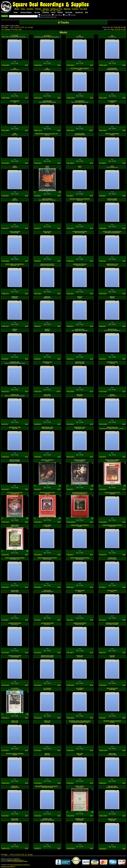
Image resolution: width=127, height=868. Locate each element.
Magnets (67, 9)
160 (119, 27)
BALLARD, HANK (112, 786)
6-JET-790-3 (5, 424)
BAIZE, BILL (15, 786)
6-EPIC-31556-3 (103, 424)
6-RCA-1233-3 (103, 489)
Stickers (46, 9)
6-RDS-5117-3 (5, 718)
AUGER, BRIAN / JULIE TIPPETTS (80, 525)
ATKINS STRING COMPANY (112, 460)
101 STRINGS (15, 36)
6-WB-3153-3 (70, 555)
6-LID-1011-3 (37, 228)
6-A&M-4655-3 (103, 849)
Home (16, 12)
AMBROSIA (47, 297)
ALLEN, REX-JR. (47, 231)
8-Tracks (58, 11)
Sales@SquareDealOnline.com (15, 860)
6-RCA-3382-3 (70, 424)
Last (31, 27)
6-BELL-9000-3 (5, 130)
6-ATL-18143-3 (70, 163)
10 (115, 29)
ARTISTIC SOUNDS (15, 460)
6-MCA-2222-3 (5, 392)
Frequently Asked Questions (20, 861)
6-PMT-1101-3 (5, 326)
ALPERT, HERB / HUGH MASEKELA (112, 231)
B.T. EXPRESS (15, 688)
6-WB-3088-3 (37, 489)
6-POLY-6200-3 (103, 522)
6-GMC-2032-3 (103, 294)
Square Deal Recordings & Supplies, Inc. (20, 865)
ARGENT (112, 395)
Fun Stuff (83, 9)
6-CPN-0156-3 (70, 261)
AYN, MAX (112, 656)
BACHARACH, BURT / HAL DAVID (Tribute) (80, 721)
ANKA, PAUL (47, 395)
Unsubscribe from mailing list (8, 866)
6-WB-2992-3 (70, 489)
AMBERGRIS (15, 297)
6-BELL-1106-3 (103, 98)
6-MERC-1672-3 (6, 848)
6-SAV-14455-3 (5, 489)
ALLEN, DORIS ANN (15, 231)
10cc (80, 36)
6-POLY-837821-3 (71, 522)
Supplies (30, 9)
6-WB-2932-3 (37, 359)
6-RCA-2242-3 (70, 228)
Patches (38, 9)
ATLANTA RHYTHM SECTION (15, 493)
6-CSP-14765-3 (103, 392)
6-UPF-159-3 (102, 718)
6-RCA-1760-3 (5, 555)
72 (114, 27)
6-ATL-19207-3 (38, 653)
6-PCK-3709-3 (38, 816)
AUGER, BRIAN (15, 525)
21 (29, 27)
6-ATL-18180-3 (70, 392)
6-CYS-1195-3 (38, 750)
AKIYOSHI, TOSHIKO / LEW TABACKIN (80, 199)
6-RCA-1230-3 (5, 587)
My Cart (37, 12)
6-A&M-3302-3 (5, 457)
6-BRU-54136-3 (70, 457)
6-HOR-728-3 (102, 261)
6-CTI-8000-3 (70, 196)
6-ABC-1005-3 (70, 294)
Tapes (51, 11)
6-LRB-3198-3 (103, 228)
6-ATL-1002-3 (70, 653)
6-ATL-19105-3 (5, 653)
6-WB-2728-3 (102, 326)
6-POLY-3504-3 (70, 816)
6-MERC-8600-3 (6, 98)
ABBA (15, 134)
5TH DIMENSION (112, 68)
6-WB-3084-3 (102, 196)
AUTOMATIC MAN (80, 590)
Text (16, 29)
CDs (54, 11)
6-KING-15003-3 (103, 816)
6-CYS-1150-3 (5, 750)
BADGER (47, 754)
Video (23, 9)
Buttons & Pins (56, 9)
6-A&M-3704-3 (103, 783)
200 (125, 29)
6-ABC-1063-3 (38, 294)
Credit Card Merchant (76, 865)
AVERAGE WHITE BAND (15, 623)
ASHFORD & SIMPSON (47, 460)
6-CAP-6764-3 (70, 750)
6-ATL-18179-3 (5, 685)
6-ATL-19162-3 (38, 685)
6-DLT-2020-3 (103, 620)
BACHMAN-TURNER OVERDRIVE (112, 721)
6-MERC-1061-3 (103, 65)
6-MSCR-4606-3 (71, 98)
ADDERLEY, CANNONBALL (112, 134)
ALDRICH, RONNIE (112, 199)
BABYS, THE (15, 721)
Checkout (46, 12)
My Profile (69, 12)
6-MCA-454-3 (102, 359)
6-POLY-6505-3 (38, 555)
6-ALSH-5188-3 (5, 65)
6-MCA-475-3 (102, 653)
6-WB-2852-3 (5, 359)
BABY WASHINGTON (112, 688)
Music (17, 9)
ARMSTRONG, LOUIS (80, 427)
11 (26, 27)
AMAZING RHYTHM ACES (47, 264)
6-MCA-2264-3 (38, 392)
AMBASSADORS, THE (112, 264)
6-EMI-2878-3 (103, 457)
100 (116, 27)
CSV (20, 29)
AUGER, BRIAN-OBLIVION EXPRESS (112, 525)
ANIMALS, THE (15, 395)
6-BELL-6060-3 (70, 130)
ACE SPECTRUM (80, 134)
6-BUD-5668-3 (5, 196)
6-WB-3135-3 (37, 326)
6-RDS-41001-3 (70, 718)
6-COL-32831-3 (38, 783)
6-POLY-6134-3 (5, 522)
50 (112, 27)
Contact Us (79, 12)
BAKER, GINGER (80, 786)
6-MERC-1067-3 (6, 783)
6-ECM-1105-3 (38, 163)
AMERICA (80, 297)
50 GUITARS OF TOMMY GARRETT (80, 68)
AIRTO (15, 166)
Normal (7, 29)
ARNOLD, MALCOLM (112, 427)
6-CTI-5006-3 (5, 620)
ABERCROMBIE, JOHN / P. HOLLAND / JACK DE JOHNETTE (51, 134)
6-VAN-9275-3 (70, 783)
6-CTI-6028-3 (37, 196)
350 (125, 27)
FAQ (87, 12)
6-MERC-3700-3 (103, 750)
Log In (53, 12)
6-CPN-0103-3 (103, 685)
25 (117, 29)
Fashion (75, 9)
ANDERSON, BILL (112, 329)
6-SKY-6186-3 (5, 816)
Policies (60, 12)
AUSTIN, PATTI (112, 558)
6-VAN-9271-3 (70, 359)
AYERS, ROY (80, 656)
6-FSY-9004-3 (103, 163)
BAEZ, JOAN (80, 754)
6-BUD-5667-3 (38, 424)
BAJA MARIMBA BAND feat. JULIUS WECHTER (47, 786)
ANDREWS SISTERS (112, 362)
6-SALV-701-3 (5, 228)
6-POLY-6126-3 (70, 685)
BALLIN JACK (15, 819)
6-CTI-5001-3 (102, 587)
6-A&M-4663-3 (38, 457)
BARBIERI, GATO (47, 819)
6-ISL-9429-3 (70, 620)
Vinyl (47, 11)
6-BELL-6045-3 (103, 130)
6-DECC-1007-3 (38, 98)
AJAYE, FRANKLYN (47, 199)
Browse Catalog (26, 12)
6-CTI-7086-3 (37, 620)
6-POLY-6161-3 (70, 65)
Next (6, 27)
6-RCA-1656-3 (38, 587)
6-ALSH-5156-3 (38, 65)
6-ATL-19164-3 (5, 163)
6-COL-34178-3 (38, 718)
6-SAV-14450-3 (5, 261)
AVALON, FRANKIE (112, 590)
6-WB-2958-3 (37, 261)
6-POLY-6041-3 (38, 522)
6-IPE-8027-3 (37, 848)
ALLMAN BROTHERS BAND (80, 231)
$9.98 (26, 65)
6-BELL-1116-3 (38, 130)
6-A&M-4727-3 (5, 294)
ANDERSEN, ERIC (80, 329)
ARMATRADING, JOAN (15, 427)
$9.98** (91, 130)
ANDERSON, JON (80, 362)
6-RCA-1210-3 (70, 587)
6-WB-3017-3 (70, 326)
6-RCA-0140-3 (103, 555)
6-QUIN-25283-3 (71, 848)
